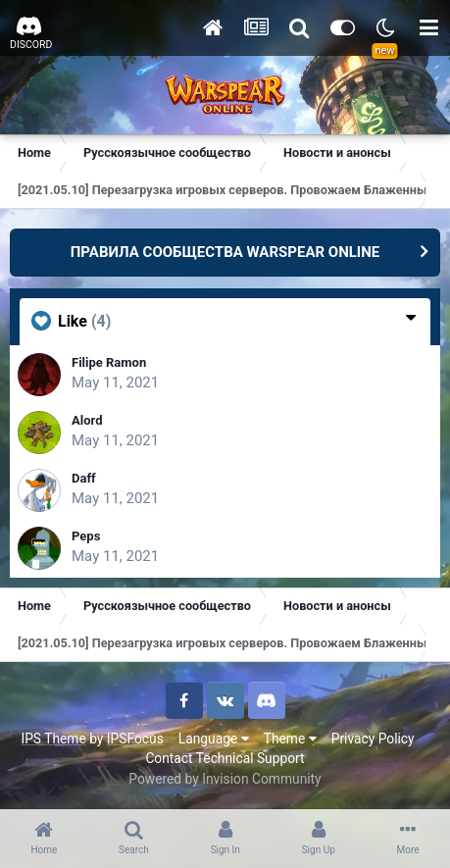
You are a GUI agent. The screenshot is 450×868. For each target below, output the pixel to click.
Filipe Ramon (109, 362)
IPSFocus (135, 739)
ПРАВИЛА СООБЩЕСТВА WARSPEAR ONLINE (225, 252)
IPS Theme (53, 739)
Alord (87, 420)
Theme (290, 739)
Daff (84, 478)
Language (214, 739)
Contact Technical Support (225, 758)
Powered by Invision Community (225, 779)
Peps (86, 536)
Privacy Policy (373, 739)
